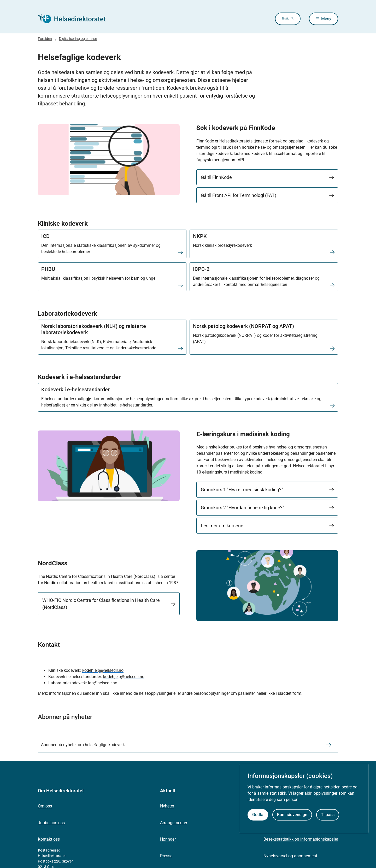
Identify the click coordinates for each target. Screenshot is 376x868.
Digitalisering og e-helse (78, 39)
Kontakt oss (49, 839)
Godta (258, 815)
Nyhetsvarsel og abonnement (290, 856)
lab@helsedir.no (103, 683)
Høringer (168, 839)
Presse (166, 856)
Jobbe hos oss (51, 823)
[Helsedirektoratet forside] (75, 19)
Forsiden (45, 39)
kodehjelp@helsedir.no (103, 670)
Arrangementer (174, 823)
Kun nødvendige (292, 815)
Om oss (45, 806)
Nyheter (167, 806)
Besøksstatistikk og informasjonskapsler (301, 839)
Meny (326, 19)
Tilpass (328, 815)
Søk (285, 19)
